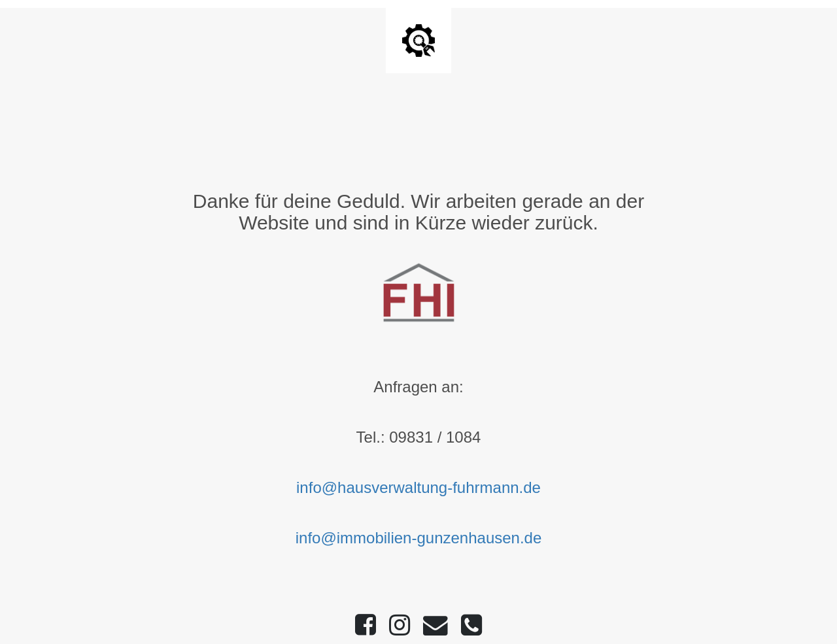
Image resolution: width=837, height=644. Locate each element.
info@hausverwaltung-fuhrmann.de (418, 487)
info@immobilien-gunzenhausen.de (419, 538)
